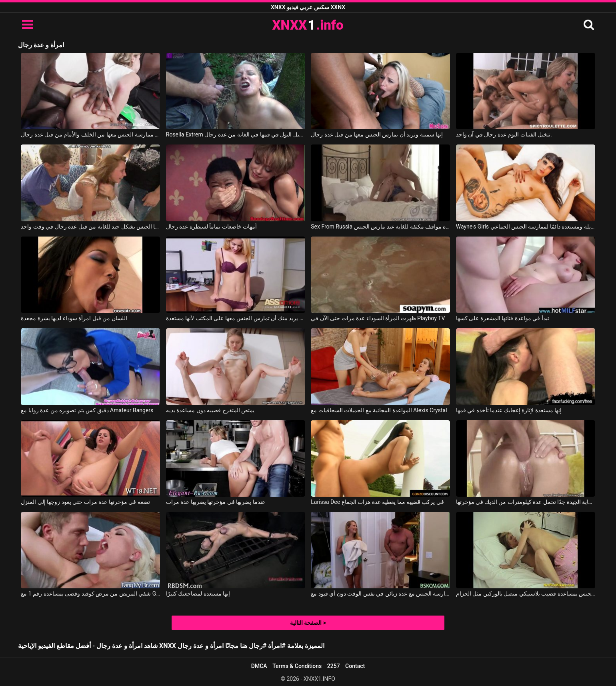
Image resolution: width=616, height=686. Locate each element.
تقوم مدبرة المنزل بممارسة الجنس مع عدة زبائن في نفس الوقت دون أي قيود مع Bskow (380, 594)
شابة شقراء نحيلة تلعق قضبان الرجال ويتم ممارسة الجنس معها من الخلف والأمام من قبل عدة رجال (90, 134)
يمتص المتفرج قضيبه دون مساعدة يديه (210, 410)
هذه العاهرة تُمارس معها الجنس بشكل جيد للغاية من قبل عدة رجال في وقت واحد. (90, 227)
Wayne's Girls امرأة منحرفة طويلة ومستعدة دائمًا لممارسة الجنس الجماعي (526, 227)
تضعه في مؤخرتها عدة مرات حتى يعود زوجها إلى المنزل (85, 502)
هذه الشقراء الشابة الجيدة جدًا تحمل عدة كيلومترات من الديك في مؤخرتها (526, 502)
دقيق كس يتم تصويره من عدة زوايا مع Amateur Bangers (87, 410)
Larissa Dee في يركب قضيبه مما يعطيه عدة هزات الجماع (377, 502)
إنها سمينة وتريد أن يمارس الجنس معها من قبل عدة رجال (377, 134)
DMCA (259, 666)
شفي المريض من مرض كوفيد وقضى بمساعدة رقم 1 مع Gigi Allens (90, 594)
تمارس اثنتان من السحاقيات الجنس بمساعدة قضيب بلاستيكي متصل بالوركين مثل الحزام (526, 594)
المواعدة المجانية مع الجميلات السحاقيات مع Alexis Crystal (379, 410)
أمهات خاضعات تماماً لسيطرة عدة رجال (211, 227)
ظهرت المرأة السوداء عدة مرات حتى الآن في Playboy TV (378, 318)
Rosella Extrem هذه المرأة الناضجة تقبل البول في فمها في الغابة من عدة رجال (236, 134)
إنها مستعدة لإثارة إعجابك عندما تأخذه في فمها (509, 410)
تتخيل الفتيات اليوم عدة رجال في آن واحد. (504, 134)
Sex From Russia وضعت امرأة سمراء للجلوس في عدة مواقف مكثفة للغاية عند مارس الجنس (380, 227)
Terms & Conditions (297, 666)
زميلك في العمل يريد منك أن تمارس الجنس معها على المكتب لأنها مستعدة (236, 318)
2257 (334, 666)
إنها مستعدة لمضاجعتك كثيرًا (198, 594)
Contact (355, 666)
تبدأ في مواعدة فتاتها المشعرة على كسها (503, 318)
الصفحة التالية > (308, 623)
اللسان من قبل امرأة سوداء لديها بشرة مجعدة (74, 318)
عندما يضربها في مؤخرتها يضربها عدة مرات (216, 502)
